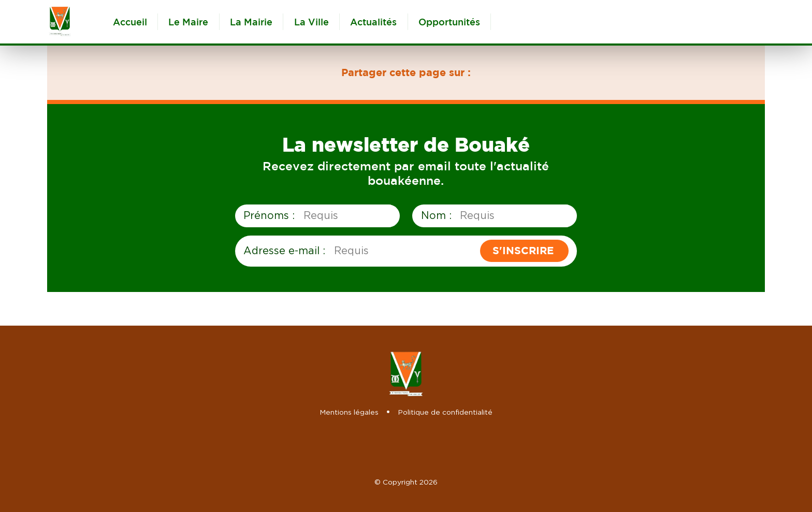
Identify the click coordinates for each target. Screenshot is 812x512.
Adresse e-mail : (284, 250)
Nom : (436, 215)
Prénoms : (269, 215)
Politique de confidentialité (445, 412)
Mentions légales (349, 412)
